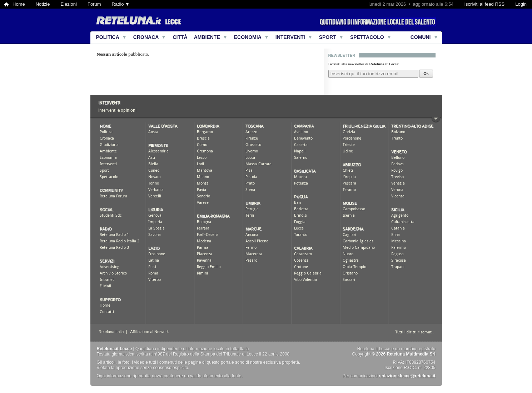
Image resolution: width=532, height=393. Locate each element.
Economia (248, 37)
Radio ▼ (121, 4)
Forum (94, 4)
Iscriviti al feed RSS (484, 4)
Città (180, 37)
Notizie (43, 4)
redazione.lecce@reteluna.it (407, 376)
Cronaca (146, 37)
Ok (426, 74)
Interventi (290, 37)
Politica (108, 37)
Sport (328, 37)
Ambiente (207, 37)
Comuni (421, 37)
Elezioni (69, 4)
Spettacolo (367, 37)
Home (19, 4)
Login (521, 4)
